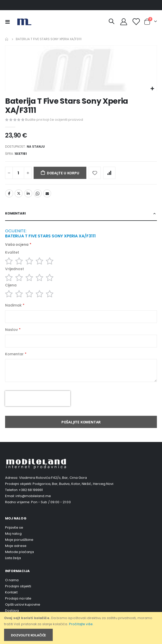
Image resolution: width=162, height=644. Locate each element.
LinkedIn (28, 193)
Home (7, 39)
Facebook (9, 193)
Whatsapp (38, 193)
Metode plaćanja (19, 552)
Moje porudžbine (19, 540)
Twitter (19, 193)
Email (47, 193)
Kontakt (11, 592)
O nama (12, 580)
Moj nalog (13, 534)
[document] (81, 628)
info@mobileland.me (33, 496)
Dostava (12, 611)
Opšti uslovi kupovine (23, 604)
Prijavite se (14, 527)
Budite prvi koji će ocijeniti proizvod (54, 120)
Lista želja (13, 558)
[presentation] (38, 398)
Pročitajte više (81, 624)
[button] (152, 89)
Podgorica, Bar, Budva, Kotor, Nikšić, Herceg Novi (73, 484)
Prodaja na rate (18, 598)
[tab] (81, 214)
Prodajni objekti (18, 586)
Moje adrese (16, 546)
